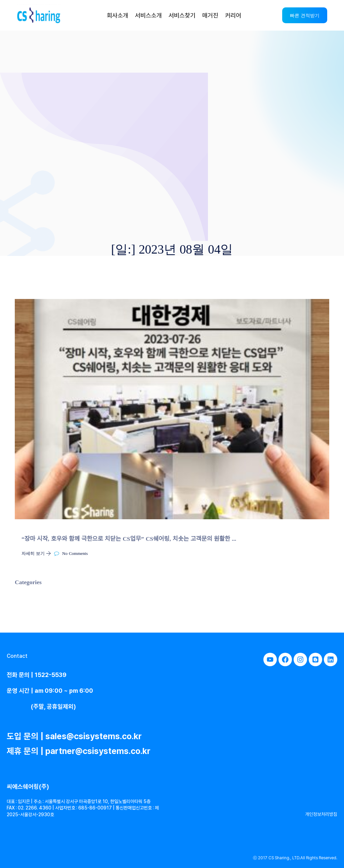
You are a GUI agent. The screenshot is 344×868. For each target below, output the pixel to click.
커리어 (233, 15)
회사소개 (118, 15)
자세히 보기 (38, 553)
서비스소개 (148, 15)
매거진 (210, 15)
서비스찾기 (182, 15)
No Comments (71, 553)
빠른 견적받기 (305, 15)
